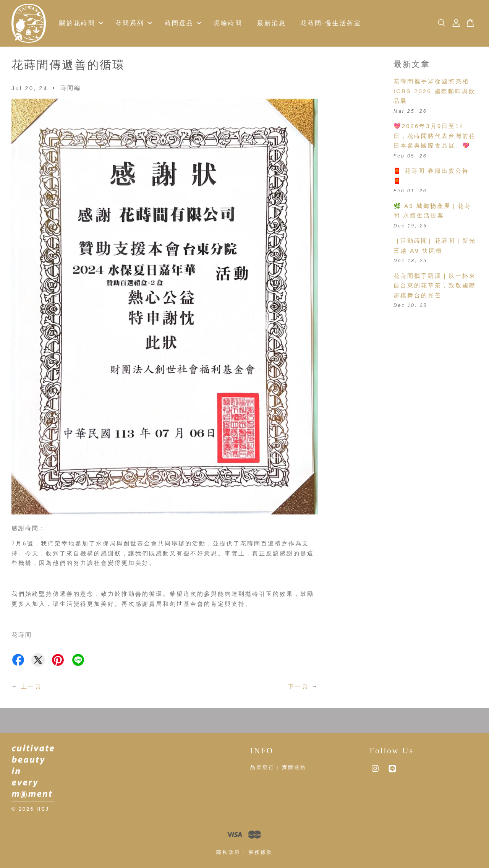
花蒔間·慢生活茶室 (331, 24)
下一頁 (298, 686)
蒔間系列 (134, 24)
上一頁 (31, 686)
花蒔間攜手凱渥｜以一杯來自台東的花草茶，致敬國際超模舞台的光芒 (435, 286)
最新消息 (272, 24)
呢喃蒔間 (228, 24)
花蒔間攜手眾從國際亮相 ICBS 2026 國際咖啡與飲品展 (435, 91)
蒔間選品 (183, 24)
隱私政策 (228, 853)
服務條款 (261, 853)
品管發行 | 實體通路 (278, 768)
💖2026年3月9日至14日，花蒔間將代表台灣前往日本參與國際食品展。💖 (435, 136)
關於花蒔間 (81, 24)
